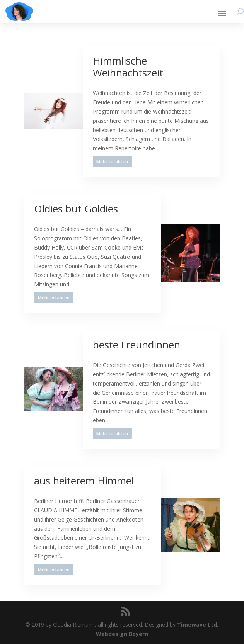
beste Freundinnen (137, 345)
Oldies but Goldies (76, 209)
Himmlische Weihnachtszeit (128, 67)
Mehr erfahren (112, 162)
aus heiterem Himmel (84, 481)
